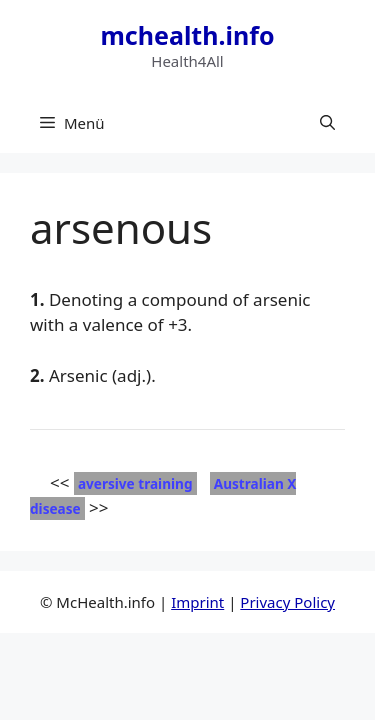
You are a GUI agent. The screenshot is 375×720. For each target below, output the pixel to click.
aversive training (135, 483)
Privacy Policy (287, 602)
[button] (327, 123)
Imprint (197, 602)
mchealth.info (187, 35)
